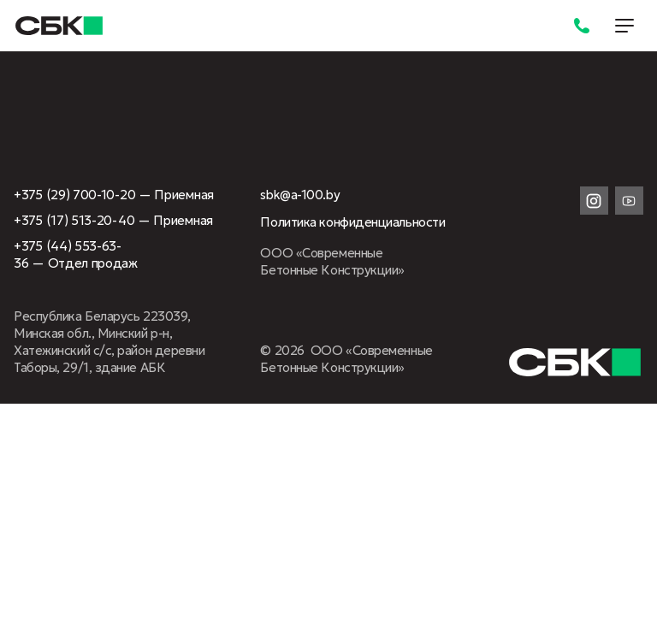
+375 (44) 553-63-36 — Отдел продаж (76, 254)
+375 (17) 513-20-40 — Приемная (113, 220)
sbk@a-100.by (300, 195)
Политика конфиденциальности (352, 222)
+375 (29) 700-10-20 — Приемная (114, 195)
